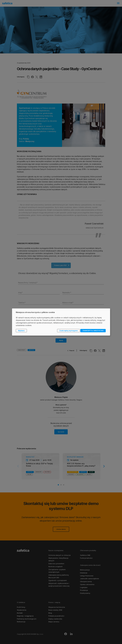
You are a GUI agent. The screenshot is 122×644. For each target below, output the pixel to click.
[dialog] (61, 322)
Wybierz (21, 331)
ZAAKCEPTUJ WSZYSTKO (93, 331)
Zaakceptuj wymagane (68, 331)
